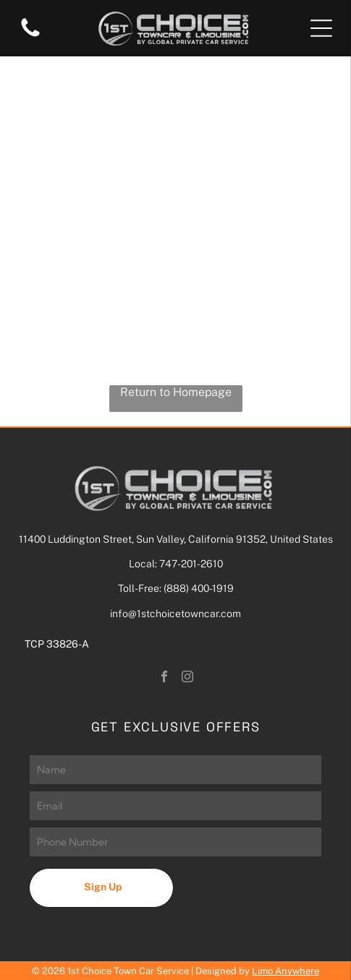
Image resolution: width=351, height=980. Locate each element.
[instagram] (187, 678)
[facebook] (164, 678)
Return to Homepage (176, 392)
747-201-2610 (191, 564)
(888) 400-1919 (199, 588)
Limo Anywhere (286, 971)
